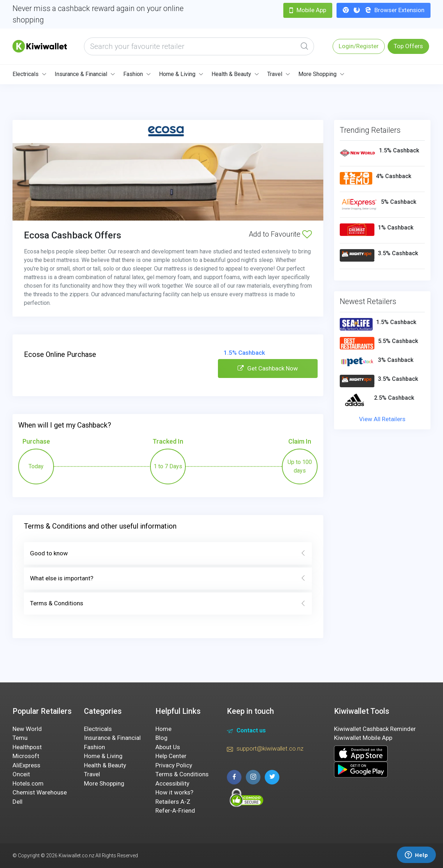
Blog (161, 738)
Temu (20, 738)
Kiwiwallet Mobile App (363, 738)
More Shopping (317, 74)
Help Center (171, 756)
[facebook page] (234, 777)
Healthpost (27, 747)
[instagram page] (253, 777)
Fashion (133, 74)
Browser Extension (384, 10)
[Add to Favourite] (307, 234)
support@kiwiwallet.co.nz (265, 750)
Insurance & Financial (81, 74)
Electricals (26, 74)
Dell (18, 802)
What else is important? (168, 579)
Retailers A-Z (173, 802)
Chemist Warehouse (40, 792)
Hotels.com (28, 783)
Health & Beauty (231, 74)
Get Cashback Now (268, 368)
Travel (275, 74)
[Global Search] (304, 46)
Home (163, 729)
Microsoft (26, 756)
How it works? (174, 792)
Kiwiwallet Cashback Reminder (375, 729)
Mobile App (308, 10)
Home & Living (177, 74)
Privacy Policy (174, 765)
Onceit (21, 774)
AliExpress (26, 765)
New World (27, 729)
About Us (168, 747)
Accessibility (172, 783)
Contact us (246, 731)
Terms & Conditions (168, 604)
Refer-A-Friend (175, 811)
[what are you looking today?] (199, 46)
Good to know (168, 554)
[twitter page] (272, 777)
